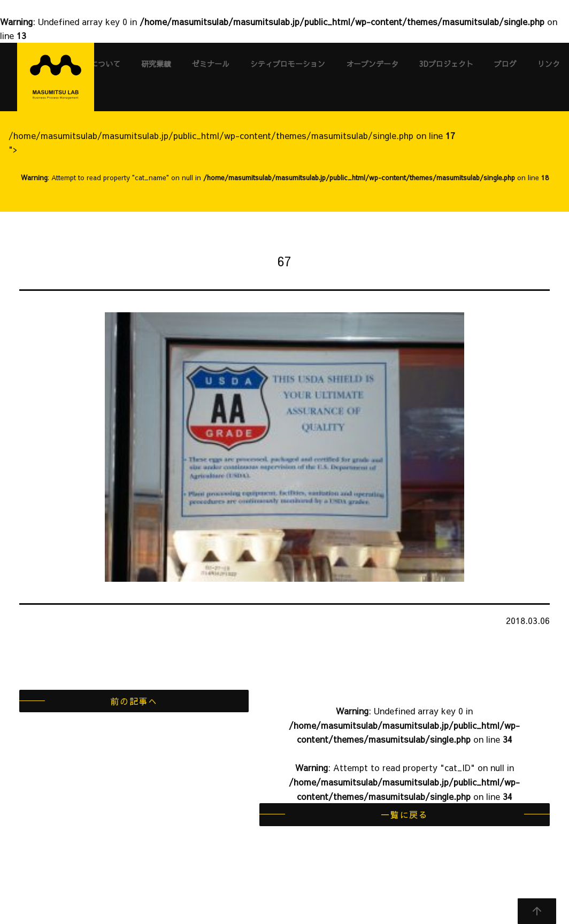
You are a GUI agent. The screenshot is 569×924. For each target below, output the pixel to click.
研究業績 (156, 64)
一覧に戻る (404, 814)
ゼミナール (211, 64)
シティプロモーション (288, 64)
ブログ (505, 64)
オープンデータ (372, 64)
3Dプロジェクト (446, 64)
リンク (549, 64)
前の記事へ (134, 701)
